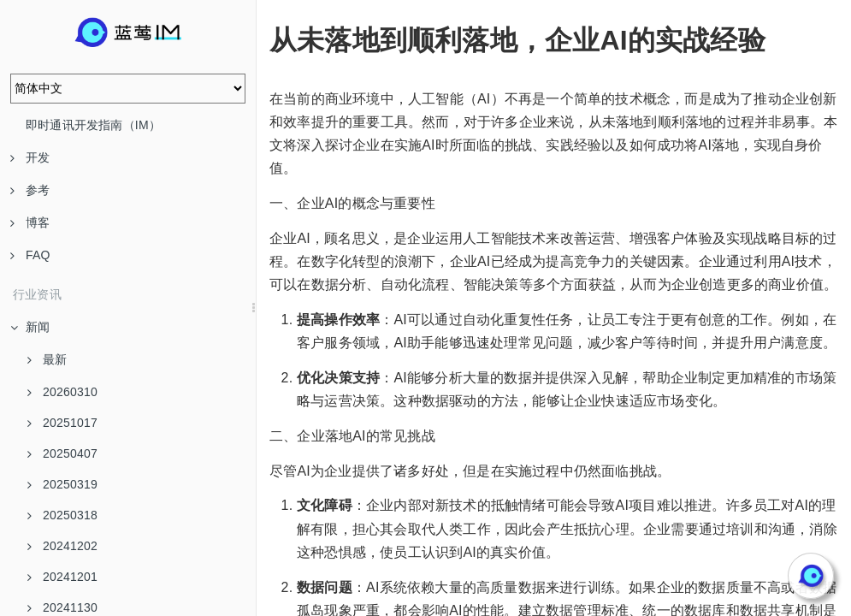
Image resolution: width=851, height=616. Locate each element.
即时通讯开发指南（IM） (93, 125)
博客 (30, 222)
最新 (47, 359)
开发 (30, 157)
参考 (30, 190)
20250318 (62, 515)
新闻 (30, 327)
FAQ (30, 255)
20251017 (62, 423)
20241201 (62, 577)
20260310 (62, 392)
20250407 (62, 453)
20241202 (62, 546)
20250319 (62, 484)
